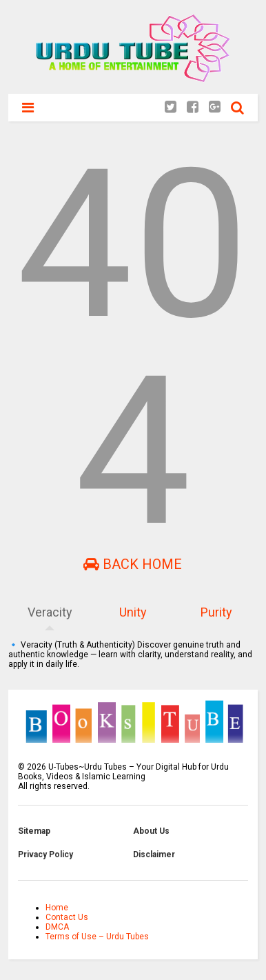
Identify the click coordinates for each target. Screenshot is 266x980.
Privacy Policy (45, 854)
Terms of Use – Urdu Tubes (97, 937)
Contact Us (67, 917)
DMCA (57, 927)
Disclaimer (154, 854)
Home (57, 908)
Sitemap (34, 831)
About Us (151, 831)
